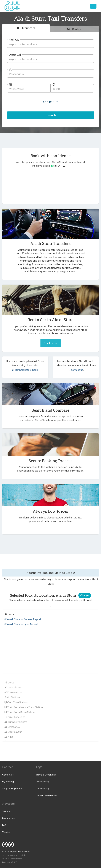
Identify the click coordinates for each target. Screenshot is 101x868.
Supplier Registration (12, 785)
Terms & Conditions (45, 771)
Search (51, 115)
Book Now (50, 343)
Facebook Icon (5, 840)
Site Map (6, 807)
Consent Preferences (46, 791)
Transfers (28, 28)
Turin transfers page (25, 370)
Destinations (8, 814)
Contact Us (7, 771)
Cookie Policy (42, 785)
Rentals (76, 29)
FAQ (4, 821)
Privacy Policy (42, 778)
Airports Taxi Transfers (19, 847)
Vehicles (6, 828)
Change (85, 591)
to (23, 615)
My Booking (8, 778)
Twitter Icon (11, 840)
